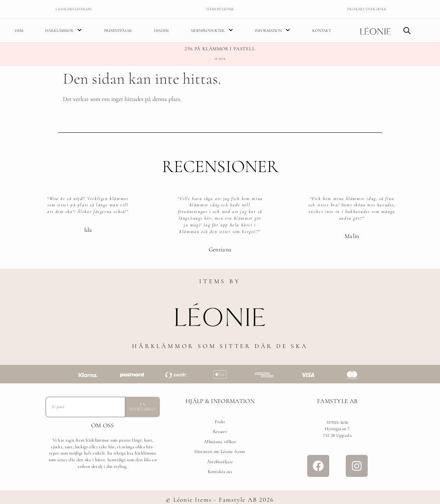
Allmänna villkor (220, 442)
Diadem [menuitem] (161, 31)
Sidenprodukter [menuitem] (212, 30)
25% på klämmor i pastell (220, 49)
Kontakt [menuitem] (322, 31)
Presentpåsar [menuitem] (118, 31)
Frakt (220, 422)
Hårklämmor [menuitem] (63, 30)
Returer (220, 432)
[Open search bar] (407, 31)
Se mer (220, 59)
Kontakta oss (220, 472)
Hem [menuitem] (19, 31)
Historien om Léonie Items (220, 452)
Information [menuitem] (272, 30)
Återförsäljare (220, 462)
